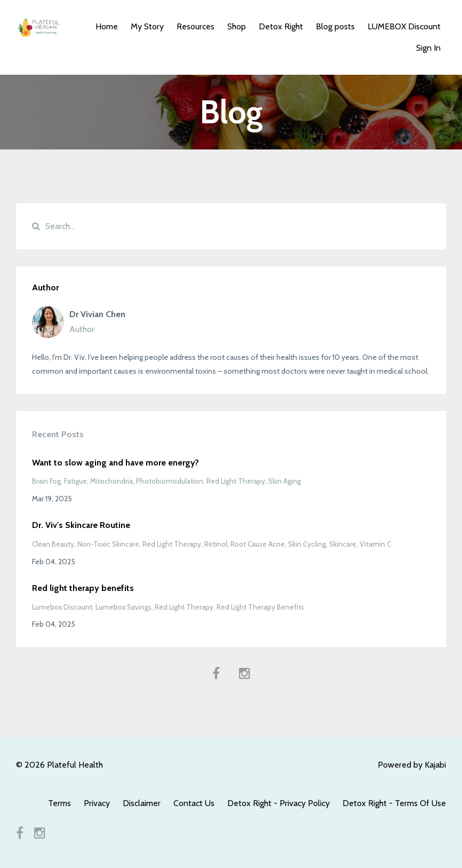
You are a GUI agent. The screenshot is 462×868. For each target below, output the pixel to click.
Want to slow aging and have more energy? (115, 463)
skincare (343, 544)
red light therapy (236, 481)
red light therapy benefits (260, 607)
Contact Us (194, 803)
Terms (59, 803)
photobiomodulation (170, 481)
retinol (216, 544)
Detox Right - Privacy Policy (278, 803)
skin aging (285, 481)
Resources (196, 26)
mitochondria (111, 481)
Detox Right (281, 26)
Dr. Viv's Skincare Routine (81, 525)
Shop (237, 26)
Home (107, 26)
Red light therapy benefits (83, 588)
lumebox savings (124, 607)
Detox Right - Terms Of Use (394, 803)
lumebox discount (62, 607)
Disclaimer (142, 803)
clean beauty (53, 544)
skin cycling (307, 544)
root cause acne (258, 544)
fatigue (75, 481)
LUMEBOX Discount (404, 26)
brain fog (46, 481)
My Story (147, 26)
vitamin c (375, 544)
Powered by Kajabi (412, 765)
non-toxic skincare (108, 544)
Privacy (97, 803)
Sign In (428, 48)
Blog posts (335, 26)
